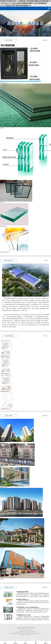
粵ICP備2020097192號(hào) (26, 635)
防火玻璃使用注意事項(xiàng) (22, 599)
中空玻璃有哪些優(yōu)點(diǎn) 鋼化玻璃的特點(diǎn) (28, 607)
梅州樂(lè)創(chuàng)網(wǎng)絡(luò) (32, 633)
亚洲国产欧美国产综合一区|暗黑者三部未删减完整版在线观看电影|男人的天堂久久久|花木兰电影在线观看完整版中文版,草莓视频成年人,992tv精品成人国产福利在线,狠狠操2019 (25, 3)
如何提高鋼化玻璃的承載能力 (22, 592)
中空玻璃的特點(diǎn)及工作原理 (23, 615)
